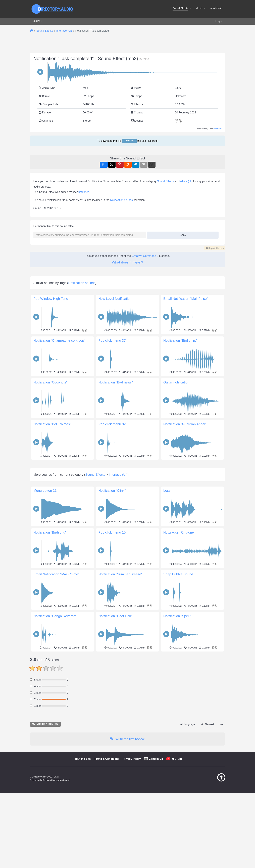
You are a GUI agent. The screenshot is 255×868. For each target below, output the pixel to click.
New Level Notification (115, 392)
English (37, 21)
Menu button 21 (45, 631)
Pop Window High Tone (51, 392)
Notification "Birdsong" (50, 673)
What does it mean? (127, 309)
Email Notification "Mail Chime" (56, 715)
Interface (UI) (185, 228)
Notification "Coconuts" (50, 476)
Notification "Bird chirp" (180, 434)
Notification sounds (121, 247)
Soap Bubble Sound (178, 715)
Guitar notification (176, 476)
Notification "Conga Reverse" (55, 757)
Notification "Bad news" (116, 476)
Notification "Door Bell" (115, 757)
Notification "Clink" (112, 631)
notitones (218, 128)
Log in (129, 141)
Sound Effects (165, 228)
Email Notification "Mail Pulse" (186, 392)
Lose (167, 631)
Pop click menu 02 (112, 518)
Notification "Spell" (177, 757)
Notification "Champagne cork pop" (59, 434)
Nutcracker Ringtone (179, 673)
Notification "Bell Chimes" (52, 518)
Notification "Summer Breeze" (120, 715)
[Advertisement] (128, 173)
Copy (182, 281)
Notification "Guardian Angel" (185, 518)
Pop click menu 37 (112, 434)
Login (219, 21)
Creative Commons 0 (145, 303)
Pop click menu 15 (112, 673)
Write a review (45, 865)
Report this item (215, 295)
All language (188, 865)
